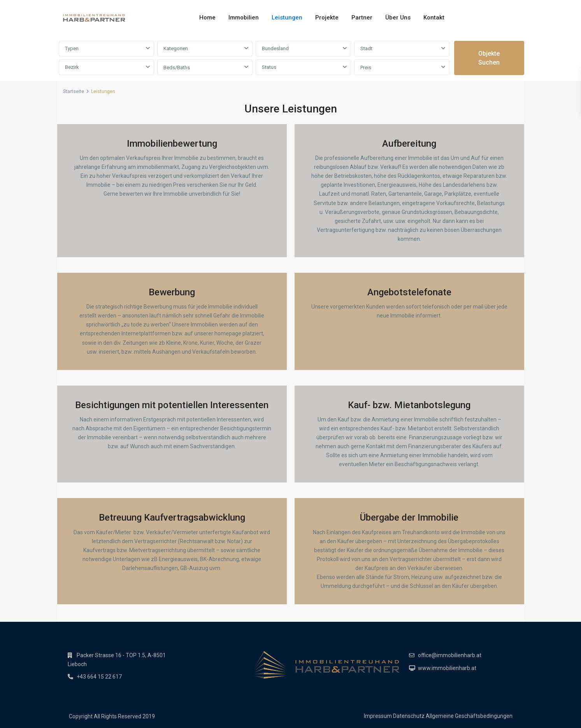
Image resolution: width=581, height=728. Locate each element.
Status (269, 67)
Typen (72, 48)
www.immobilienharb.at (447, 668)
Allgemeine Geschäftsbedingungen (469, 716)
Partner (362, 18)
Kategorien (176, 48)
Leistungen (287, 18)
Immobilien (244, 18)
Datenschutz (409, 716)
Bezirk (72, 67)
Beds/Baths (177, 68)
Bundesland (275, 48)
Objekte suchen (489, 58)
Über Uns (398, 18)
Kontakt (434, 18)
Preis (366, 68)
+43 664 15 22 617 (99, 677)
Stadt (366, 48)
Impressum (378, 716)
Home (207, 18)
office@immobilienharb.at (450, 655)
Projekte (327, 18)
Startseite (74, 91)
